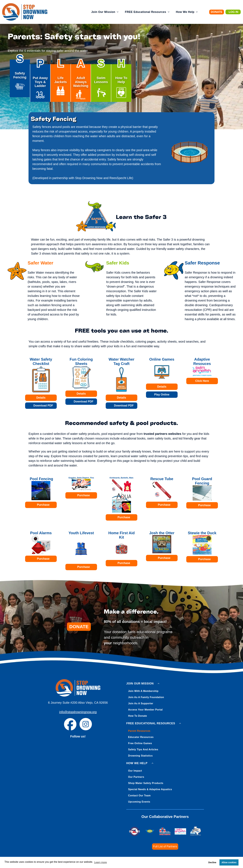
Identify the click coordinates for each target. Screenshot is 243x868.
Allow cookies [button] (229, 862)
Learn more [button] (100, 862)
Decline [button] (212, 862)
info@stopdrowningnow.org (78, 712)
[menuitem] (105, 12)
